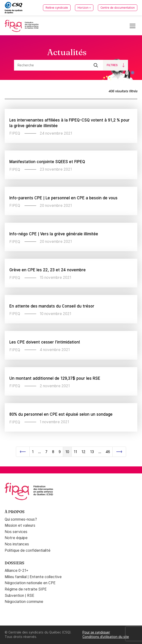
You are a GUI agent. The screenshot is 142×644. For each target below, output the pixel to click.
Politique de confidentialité (28, 550)
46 (108, 452)
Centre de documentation (118, 8)
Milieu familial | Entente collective (33, 577)
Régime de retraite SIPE (26, 589)
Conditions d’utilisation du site (106, 637)
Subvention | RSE (20, 596)
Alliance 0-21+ (16, 571)
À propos (15, 512)
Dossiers (14, 563)
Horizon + (84, 8)
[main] (71, 251)
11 (75, 452)
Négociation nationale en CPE (30, 583)
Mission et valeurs (20, 525)
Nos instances (17, 544)
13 (92, 452)
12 (83, 452)
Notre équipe (16, 538)
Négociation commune (24, 602)
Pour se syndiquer (96, 632)
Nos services (16, 532)
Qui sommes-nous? (21, 519)
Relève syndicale (57, 8)
